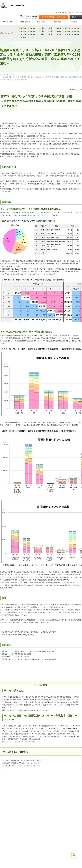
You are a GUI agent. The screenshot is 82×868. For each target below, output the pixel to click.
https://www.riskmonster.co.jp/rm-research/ (34, 710)
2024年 (41, 28)
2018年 (32, 31)
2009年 (50, 34)
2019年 (24, 31)
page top (74, 854)
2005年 (24, 37)
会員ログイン (76, 17)
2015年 (59, 31)
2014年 (68, 31)
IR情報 (69, 12)
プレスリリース (7, 33)
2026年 (24, 28)
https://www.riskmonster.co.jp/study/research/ (18, 635)
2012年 (24, 34)
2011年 (32, 34)
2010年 (41, 34)
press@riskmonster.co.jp (31, 766)
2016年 (50, 31)
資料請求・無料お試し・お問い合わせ (54, 17)
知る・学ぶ (41, 22)
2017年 (41, 31)
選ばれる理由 (25, 22)
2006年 (76, 34)
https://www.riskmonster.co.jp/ (25, 742)
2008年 (59, 34)
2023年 (50, 28)
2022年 (59, 28)
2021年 (68, 28)
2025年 (32, 28)
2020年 (76, 28)
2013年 (76, 31)
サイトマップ (78, 12)
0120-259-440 (31, 16)
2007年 (68, 34)
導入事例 (57, 22)
